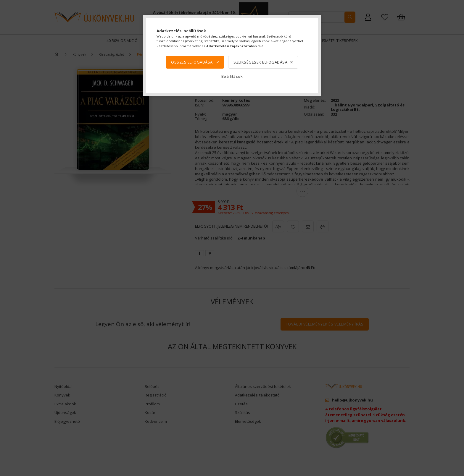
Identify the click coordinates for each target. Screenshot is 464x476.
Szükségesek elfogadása (260, 62)
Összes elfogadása (192, 62)
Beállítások (232, 76)
